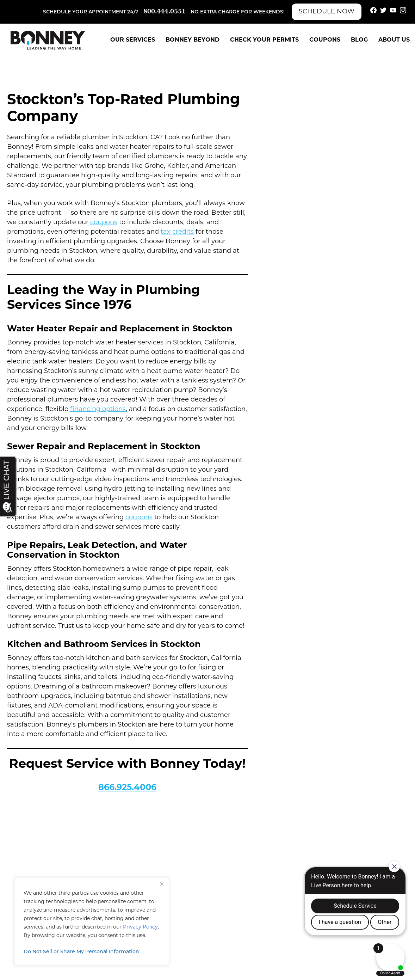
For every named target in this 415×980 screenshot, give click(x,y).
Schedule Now (327, 12)
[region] (92, 922)
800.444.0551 (165, 12)
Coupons (325, 40)
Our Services (133, 40)
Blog (359, 40)
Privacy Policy (140, 927)
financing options (98, 409)
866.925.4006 (127, 788)
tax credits (177, 232)
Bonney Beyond (193, 40)
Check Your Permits (264, 40)
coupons (104, 223)
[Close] (162, 884)
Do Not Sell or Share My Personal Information (81, 952)
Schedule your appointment (84, 12)
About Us (394, 40)
